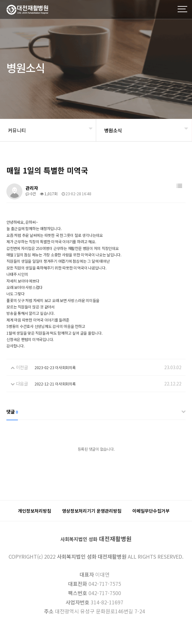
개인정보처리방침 (35, 511)
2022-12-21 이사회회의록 (55, 384)
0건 (31, 194)
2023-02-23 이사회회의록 (55, 367)
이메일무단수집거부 (151, 511)
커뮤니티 (17, 130)
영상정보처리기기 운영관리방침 (92, 511)
